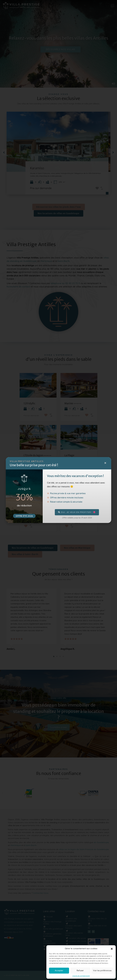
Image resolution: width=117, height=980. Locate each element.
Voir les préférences (102, 970)
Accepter (59, 970)
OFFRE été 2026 (24, 516)
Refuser (80, 970)
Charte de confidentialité (81, 976)
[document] (58, 490)
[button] (112, 949)
